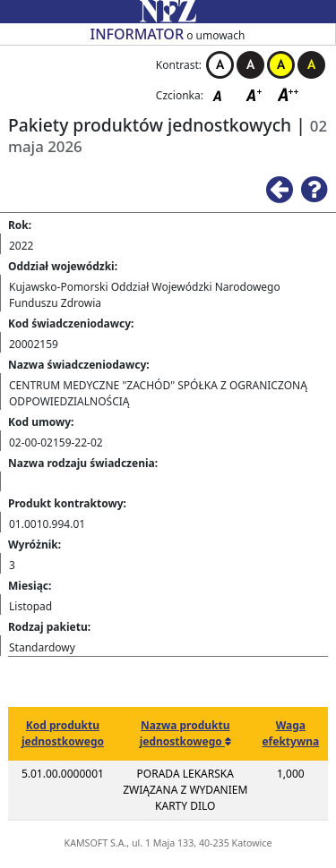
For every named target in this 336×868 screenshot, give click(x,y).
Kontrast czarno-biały (250, 65)
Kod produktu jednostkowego (63, 733)
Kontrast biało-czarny (220, 65)
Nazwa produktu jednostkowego (185, 733)
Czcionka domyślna (222, 94)
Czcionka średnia (255, 94)
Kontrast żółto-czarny (281, 65)
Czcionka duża (289, 94)
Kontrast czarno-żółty (311, 65)
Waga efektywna (290, 733)
